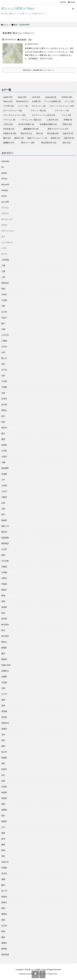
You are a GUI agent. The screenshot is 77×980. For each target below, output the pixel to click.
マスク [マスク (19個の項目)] (66, 115)
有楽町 (4, 607)
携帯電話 (5, 543)
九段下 (4, 318)
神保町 (4, 792)
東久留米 (5, 625)
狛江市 (4, 752)
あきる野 (5, 202)
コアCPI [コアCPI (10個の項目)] (8, 106)
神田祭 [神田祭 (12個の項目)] (55, 138)
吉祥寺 (4, 399)
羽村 (3, 856)
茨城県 (4, 868)
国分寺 (4, 428)
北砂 (3, 376)
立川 (3, 827)
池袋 (3, 700)
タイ (3, 237)
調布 (3, 908)
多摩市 (4, 445)
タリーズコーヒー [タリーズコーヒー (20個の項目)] (13, 111)
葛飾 (3, 879)
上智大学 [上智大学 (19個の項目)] (53, 120)
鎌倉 (3, 937)
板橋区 (4, 648)
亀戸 (3, 323)
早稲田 (4, 584)
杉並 (3, 613)
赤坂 (3, 920)
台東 (3, 393)
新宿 (3, 555)
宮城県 (4, 474)
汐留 (3, 688)
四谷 (3, 422)
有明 (3, 601)
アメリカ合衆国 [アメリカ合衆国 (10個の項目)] (52, 101)
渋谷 (3, 735)
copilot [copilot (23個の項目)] (8, 97)
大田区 (4, 457)
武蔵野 (4, 677)
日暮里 (4, 567)
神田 (3, 804)
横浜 (3, 653)
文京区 (4, 549)
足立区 (4, 926)
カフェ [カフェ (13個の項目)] (69, 101)
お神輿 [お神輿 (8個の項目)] (36, 101)
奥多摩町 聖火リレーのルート (18, 33)
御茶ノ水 (5, 526)
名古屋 (4, 404)
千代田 (4, 381)
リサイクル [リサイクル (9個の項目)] (9, 120)
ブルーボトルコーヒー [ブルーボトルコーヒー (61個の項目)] (14, 115)
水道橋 (4, 682)
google (4, 173)
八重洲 (4, 341)
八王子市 (5, 335)
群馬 (3, 850)
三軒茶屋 (5, 260)
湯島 (3, 746)
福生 (3, 816)
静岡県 (4, 949)
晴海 (3, 596)
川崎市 (4, 497)
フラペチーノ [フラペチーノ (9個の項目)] (62, 111)
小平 (3, 480)
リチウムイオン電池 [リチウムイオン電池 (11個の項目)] (31, 120)
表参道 (4, 897)
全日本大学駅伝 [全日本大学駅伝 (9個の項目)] (26, 124)
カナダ (4, 225)
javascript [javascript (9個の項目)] (51, 97)
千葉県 (4, 387)
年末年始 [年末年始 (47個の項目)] (9, 129)
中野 (3, 306)
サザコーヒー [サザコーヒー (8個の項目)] (39, 106)
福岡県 (4, 810)
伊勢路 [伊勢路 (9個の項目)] (68, 120)
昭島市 (4, 590)
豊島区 (4, 914)
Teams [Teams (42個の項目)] (8, 101)
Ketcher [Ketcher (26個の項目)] (67, 97)
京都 (3, 329)
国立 (3, 433)
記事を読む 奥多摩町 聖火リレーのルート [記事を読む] (38, 70)
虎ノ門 (4, 891)
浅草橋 (4, 711)
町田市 (4, 769)
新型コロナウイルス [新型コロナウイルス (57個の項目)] (58, 129)
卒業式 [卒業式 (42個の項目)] (67, 124)
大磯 (3, 462)
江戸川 (4, 694)
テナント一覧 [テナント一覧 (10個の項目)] (38, 111)
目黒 (3, 781)
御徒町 (4, 520)
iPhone (4, 179)
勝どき (4, 358)
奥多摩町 (23, 40)
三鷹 (3, 271)
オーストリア (7, 219)
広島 (3, 509)
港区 (3, 740)
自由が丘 (5, 862)
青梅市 (4, 943)
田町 (3, 763)
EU (3, 167)
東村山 (4, 642)
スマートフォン (8, 231)
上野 (3, 277)
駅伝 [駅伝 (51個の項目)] (67, 143)
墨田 (3, 439)
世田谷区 (5, 283)
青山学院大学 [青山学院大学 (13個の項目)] (49, 143)
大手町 (4, 451)
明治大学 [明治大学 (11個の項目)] (26, 133)
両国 (3, 289)
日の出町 (5, 561)
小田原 (4, 486)
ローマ (4, 254)
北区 (3, 364)
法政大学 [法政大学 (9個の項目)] (68, 133)
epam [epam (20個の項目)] (22, 97)
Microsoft (5, 184)
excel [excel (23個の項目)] (36, 97)
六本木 (4, 347)
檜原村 (4, 659)
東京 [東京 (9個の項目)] (40, 133)
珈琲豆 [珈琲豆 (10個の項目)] (19, 138)
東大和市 (5, 636)
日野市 (4, 578)
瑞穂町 (4, 758)
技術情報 (5, 538)
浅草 (3, 706)
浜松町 (4, 717)
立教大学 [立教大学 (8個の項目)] (69, 138)
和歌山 (4, 410)
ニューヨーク (7, 242)
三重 (3, 266)
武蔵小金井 (6, 665)
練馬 (3, 845)
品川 (3, 416)
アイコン (5, 208)
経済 (3, 839)
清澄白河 (5, 723)
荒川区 (4, 873)
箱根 (3, 833)
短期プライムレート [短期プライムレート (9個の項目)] (37, 138)
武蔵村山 (5, 671)
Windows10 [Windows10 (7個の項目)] (22, 101)
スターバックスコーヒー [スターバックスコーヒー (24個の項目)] (62, 106)
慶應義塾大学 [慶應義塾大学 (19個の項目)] (31, 129)
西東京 (4, 902)
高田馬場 (5, 955)
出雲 (3, 352)
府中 (3, 515)
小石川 (4, 491)
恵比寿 (4, 532)
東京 (16, 25)
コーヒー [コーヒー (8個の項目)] (23, 106)
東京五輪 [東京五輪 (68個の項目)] (53, 133)
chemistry (5, 161)
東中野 (4, 619)
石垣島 (4, 787)
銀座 (3, 931)
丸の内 (4, 312)
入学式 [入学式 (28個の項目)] (8, 124)
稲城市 (4, 821)
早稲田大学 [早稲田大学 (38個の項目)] (10, 133)
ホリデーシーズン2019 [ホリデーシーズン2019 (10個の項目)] (44, 115)
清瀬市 (4, 729)
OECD (4, 196)
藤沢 (3, 885)
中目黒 (4, 300)
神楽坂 (4, 798)
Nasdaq (5, 190)
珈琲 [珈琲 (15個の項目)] (7, 138)
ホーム (6, 25)
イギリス (5, 213)
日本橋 (4, 572)
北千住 (4, 370)
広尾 (3, 503)
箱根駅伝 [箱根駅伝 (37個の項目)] (9, 143)
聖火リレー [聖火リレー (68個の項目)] (28, 143)
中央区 (4, 294)
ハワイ (4, 248)
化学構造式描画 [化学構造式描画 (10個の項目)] (48, 124)
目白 (3, 775)
